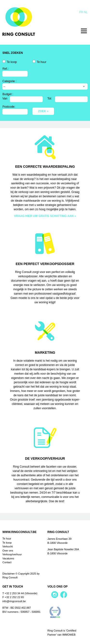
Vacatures (8, 558)
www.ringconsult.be (19, 532)
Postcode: (9, 107)
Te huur (42, 62)
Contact (7, 562)
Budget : (8, 94)
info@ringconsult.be (14, 601)
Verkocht (8, 546)
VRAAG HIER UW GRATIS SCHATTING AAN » (45, 216)
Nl (86, 12)
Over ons (8, 551)
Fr (81, 12)
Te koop (12, 62)
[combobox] (45, 87)
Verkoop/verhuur (12, 554)
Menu (84, 31)
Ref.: (5, 69)
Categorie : (9, 81)
